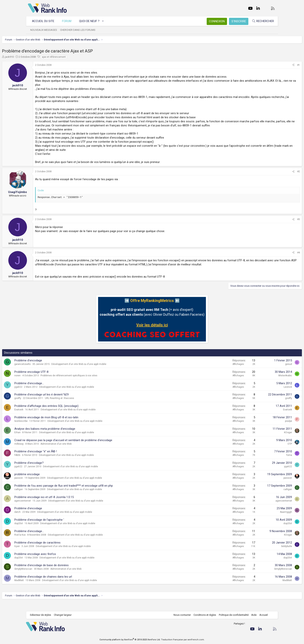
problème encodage (53, 482)
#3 (273, 223)
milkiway (45, 452)
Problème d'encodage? (55, 471)
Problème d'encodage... (55, 391)
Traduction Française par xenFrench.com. (183, 640)
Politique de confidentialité (232, 615)
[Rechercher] (261, 21)
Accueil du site (45, 21)
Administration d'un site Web (82, 452)
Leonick (262, 395)
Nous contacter (180, 615)
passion (45, 486)
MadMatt (45, 588)
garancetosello (48, 372)
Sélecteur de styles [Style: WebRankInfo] (42, 615)
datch (43, 520)
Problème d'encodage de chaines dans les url (69, 585)
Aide (252, 615)
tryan (43, 554)
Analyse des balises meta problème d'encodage (71, 437)
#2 (273, 176)
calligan (45, 497)
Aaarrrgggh (260, 520)
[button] (105, 21)
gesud (263, 372)
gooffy (44, 406)
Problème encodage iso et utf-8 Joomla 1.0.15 (70, 505)
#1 (273, 65)
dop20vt (45, 532)
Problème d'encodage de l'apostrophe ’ (65, 528)
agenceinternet (49, 509)
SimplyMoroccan (49, 577)
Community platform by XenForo (130, 640)
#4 (273, 257)
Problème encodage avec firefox (61, 562)
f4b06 (43, 463)
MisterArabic (259, 384)
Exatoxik (45, 418)
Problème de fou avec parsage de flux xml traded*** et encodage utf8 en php (90, 494)
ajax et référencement (80, 57)
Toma (263, 463)
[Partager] (267, 65)
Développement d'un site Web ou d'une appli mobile (105, 372)
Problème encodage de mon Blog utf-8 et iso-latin (72, 425)
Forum (69, 21)
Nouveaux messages (46, 30)
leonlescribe (47, 429)
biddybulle (261, 554)
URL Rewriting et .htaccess (85, 406)
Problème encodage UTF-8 (57, 380)
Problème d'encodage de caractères (63, 551)
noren (43, 384)
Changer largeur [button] (65, 615)
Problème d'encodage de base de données (67, 573)
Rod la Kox (46, 543)
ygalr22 (44, 395)
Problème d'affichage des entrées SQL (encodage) (72, 414)
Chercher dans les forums (80, 30)
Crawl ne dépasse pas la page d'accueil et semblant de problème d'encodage (89, 448)
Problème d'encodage (54, 369)
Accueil (262, 615)
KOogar (262, 441)
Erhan (43, 441)
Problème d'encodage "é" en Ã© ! (62, 460)
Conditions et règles (203, 615)
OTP (264, 452)
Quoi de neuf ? (91, 21)
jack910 (35, 57)
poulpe (263, 429)
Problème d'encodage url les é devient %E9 (67, 403)
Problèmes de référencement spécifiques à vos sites (95, 384)
